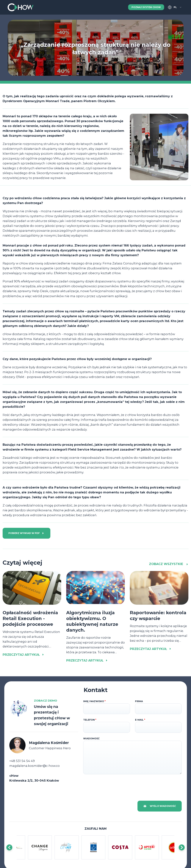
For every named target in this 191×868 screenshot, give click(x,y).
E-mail (140, 720)
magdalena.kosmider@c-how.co (35, 766)
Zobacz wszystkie (169, 564)
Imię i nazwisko (94, 701)
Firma (139, 701)
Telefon (90, 720)
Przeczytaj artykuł (24, 655)
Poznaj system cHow (146, 7)
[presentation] (112, 785)
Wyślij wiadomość (160, 806)
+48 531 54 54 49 (22, 761)
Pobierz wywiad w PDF (26, 533)
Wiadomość (91, 738)
